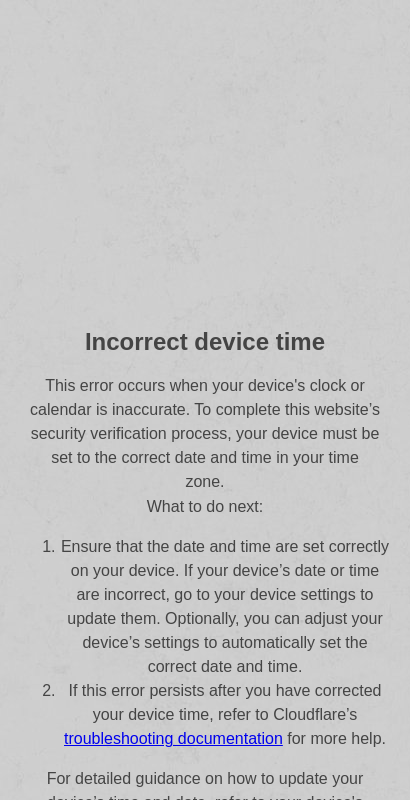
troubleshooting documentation (173, 738)
